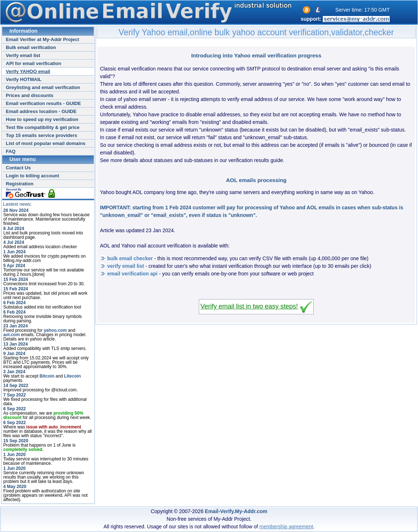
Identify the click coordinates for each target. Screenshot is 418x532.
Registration (20, 184)
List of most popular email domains (46, 143)
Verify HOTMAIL (24, 79)
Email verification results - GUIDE (43, 103)
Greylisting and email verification (43, 87)
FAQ (11, 151)
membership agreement (286, 527)
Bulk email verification (31, 47)
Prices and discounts (30, 95)
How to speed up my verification (42, 119)
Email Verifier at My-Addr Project (43, 39)
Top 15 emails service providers (41, 135)
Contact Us (18, 168)
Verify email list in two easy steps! (249, 306)
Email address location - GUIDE (41, 111)
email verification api (132, 274)
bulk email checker (130, 258)
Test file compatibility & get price (43, 127)
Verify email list (23, 55)
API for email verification (33, 63)
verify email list (126, 266)
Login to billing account (33, 176)
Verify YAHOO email (28, 71)
